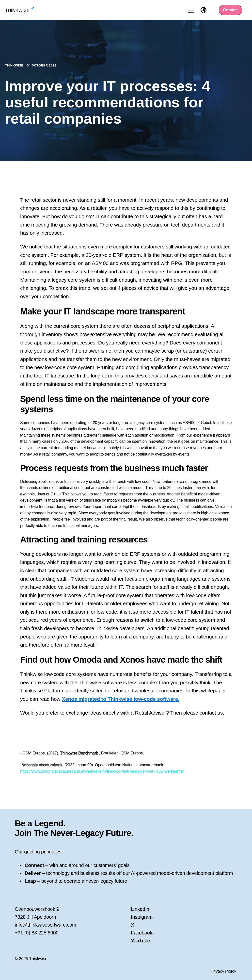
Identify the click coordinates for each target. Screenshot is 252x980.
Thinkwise (15, 65)
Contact (231, 10)
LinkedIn (140, 909)
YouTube (140, 941)
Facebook (142, 933)
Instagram (142, 917)
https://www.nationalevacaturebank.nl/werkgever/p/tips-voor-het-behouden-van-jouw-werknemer (102, 771)
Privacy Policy (223, 971)
